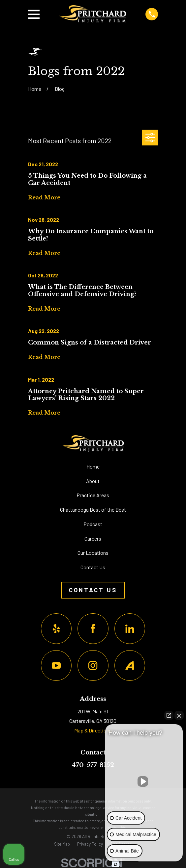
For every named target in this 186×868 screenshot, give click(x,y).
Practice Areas (93, 495)
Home (93, 466)
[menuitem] (62, 844)
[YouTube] (56, 665)
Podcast (93, 524)
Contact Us (93, 567)
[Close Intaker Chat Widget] (179, 715)
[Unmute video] (144, 781)
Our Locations (93, 553)
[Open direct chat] (169, 715)
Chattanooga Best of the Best (93, 510)
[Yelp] (56, 629)
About (93, 481)
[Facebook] (93, 629)
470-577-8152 (93, 765)
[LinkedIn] (130, 629)
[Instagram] (93, 665)
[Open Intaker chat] (116, 864)
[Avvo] (130, 665)
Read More (44, 198)
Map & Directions (93, 730)
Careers (93, 538)
